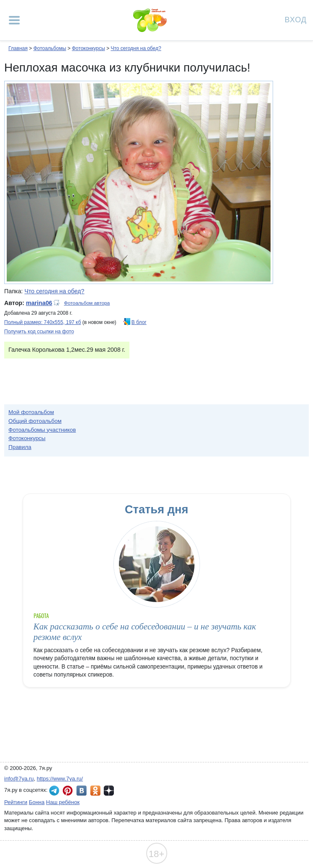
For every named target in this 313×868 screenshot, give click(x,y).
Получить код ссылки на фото (39, 332)
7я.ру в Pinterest (68, 791)
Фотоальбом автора (87, 303)
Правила (20, 447)
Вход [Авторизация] (296, 19)
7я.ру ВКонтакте (82, 791)
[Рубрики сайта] (14, 20)
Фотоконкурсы (88, 48)
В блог (139, 322)
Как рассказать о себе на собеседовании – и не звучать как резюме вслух (145, 632)
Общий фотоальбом (35, 421)
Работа (41, 616)
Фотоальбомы (50, 48)
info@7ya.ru (19, 779)
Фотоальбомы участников (42, 430)
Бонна (37, 802)
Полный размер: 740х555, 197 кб (43, 322)
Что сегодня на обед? (136, 48)
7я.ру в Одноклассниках (95, 791)
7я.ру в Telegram (54, 791)
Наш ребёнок (63, 802)
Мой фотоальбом (31, 412)
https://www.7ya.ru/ (60, 779)
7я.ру (109, 791)
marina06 (39, 303)
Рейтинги (16, 802)
